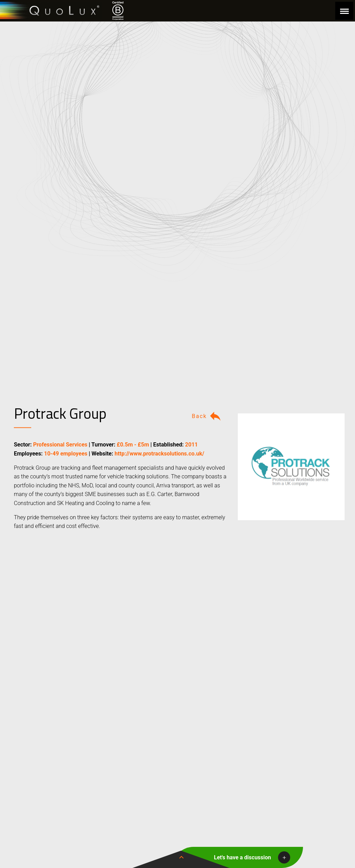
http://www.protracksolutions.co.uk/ (159, 454)
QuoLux (51, 11)
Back (207, 416)
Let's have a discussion (243, 857)
